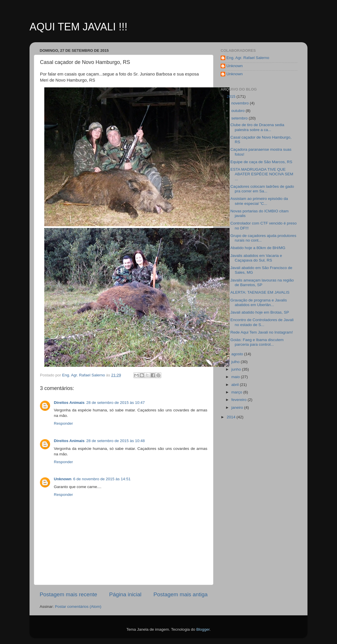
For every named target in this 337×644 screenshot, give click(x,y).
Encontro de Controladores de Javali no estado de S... (262, 322)
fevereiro (239, 400)
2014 (232, 417)
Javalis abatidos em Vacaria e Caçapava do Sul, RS (256, 258)
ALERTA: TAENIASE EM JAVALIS (260, 292)
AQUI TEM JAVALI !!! (78, 27)
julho (236, 362)
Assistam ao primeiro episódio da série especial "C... (259, 201)
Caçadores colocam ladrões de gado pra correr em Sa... (262, 189)
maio (236, 377)
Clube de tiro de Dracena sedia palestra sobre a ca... (257, 127)
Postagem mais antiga (181, 594)
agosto (238, 354)
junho (237, 369)
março (237, 392)
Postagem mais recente (68, 594)
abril (236, 385)
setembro (240, 118)
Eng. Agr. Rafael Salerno (248, 58)
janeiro (238, 407)
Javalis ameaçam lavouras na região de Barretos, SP (262, 283)
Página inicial (125, 594)
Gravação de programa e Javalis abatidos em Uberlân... (259, 302)
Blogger (203, 629)
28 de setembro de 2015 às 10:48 (116, 441)
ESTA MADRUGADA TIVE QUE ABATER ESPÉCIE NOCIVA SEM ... (262, 174)
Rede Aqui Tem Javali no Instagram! (262, 332)
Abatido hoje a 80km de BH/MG (258, 248)
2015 (232, 96)
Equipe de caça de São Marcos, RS (261, 162)
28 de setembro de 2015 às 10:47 (116, 403)
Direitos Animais (69, 403)
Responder (63, 423)
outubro (239, 111)
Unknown (63, 479)
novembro (241, 103)
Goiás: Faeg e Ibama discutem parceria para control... (257, 342)
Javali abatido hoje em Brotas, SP (260, 312)
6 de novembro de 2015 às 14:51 (102, 479)
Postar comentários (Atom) (78, 607)
